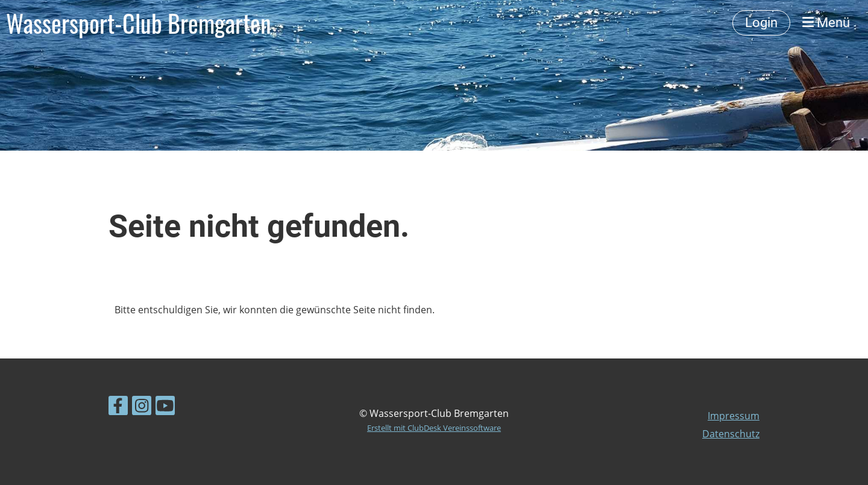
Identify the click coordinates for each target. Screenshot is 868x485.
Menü (826, 23)
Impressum (734, 416)
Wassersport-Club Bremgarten (139, 23)
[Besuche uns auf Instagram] (142, 408)
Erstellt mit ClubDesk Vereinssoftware (434, 428)
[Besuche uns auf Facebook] (118, 408)
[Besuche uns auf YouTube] (165, 408)
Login (761, 23)
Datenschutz (731, 434)
